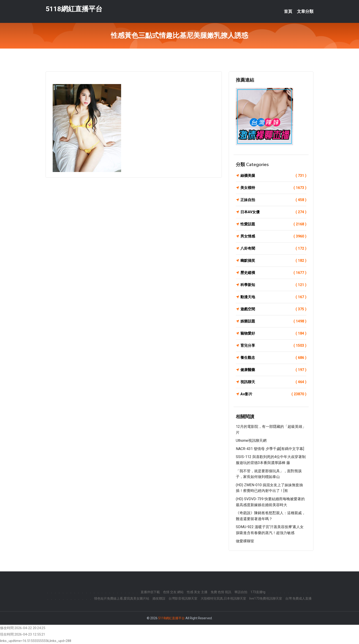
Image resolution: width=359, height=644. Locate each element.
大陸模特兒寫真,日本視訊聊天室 (223, 598)
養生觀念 (273, 358)
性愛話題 (273, 224)
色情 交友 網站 (173, 592)
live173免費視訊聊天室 (266, 598)
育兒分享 (273, 346)
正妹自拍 (273, 200)
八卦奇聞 (273, 248)
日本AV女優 (273, 212)
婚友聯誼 (159, 598)
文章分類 (305, 11)
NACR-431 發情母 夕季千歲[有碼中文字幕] (270, 449)
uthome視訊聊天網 (251, 441)
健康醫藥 (273, 370)
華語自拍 (241, 592)
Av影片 (273, 394)
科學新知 (273, 285)
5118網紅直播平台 (74, 9)
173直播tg (258, 592)
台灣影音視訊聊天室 (183, 598)
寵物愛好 (273, 333)
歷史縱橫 (273, 273)
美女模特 (273, 188)
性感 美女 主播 (197, 592)
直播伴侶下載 (150, 592)
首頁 (288, 11)
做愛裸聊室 (245, 541)
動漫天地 (273, 297)
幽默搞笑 (273, 261)
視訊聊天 (273, 382)
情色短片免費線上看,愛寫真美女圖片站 (122, 598)
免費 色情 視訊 (221, 592)
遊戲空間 (273, 309)
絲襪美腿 (273, 176)
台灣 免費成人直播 (298, 598)
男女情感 (273, 236)
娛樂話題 (273, 321)
